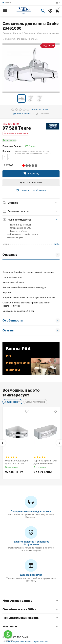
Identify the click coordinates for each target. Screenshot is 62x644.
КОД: (36, 114)
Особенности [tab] (31, 321)
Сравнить (39, 190)
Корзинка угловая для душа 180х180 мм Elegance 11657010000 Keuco (17, 462)
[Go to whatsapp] (8, 634)
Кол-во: (6, 151)
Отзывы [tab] (31, 330)
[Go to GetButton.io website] (8, 641)
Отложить (23, 190)
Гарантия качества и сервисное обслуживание (31, 543)
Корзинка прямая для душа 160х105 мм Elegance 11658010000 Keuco (45, 462)
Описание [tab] (31, 255)
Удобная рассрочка (31, 575)
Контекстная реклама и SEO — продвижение (25, 642)
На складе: (8, 165)
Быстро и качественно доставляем (31, 511)
